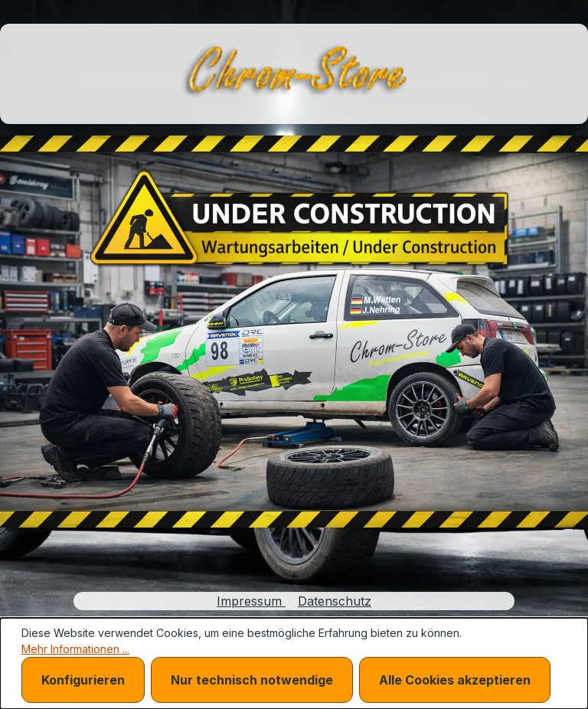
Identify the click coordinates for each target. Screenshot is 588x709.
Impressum (251, 601)
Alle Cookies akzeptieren (455, 680)
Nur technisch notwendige (252, 680)
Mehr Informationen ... (75, 649)
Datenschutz (335, 601)
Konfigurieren (83, 680)
